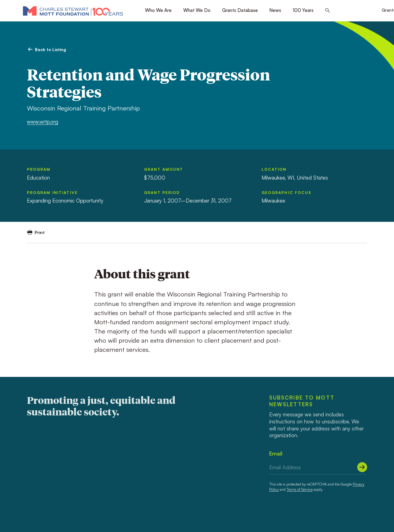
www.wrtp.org (43, 122)
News (275, 10)
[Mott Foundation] (73, 11)
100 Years (303, 10)
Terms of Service (300, 489)
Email (276, 454)
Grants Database (240, 10)
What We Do (197, 10)
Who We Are (158, 10)
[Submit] (362, 467)
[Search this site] (327, 11)
